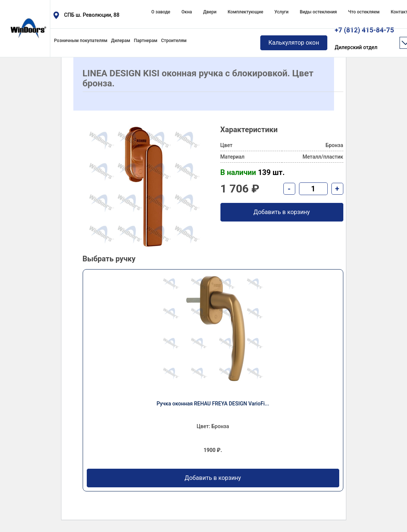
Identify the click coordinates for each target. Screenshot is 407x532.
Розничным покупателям (81, 41)
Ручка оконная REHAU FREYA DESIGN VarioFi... (213, 404)
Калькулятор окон (294, 43)
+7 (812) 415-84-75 (364, 39)
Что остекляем (364, 12)
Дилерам (120, 41)
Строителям (174, 41)
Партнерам (146, 41)
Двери (210, 12)
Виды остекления (318, 12)
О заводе (161, 12)
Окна (187, 12)
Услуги (282, 12)
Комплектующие (245, 12)
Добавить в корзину (213, 478)
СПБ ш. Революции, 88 (92, 15)
